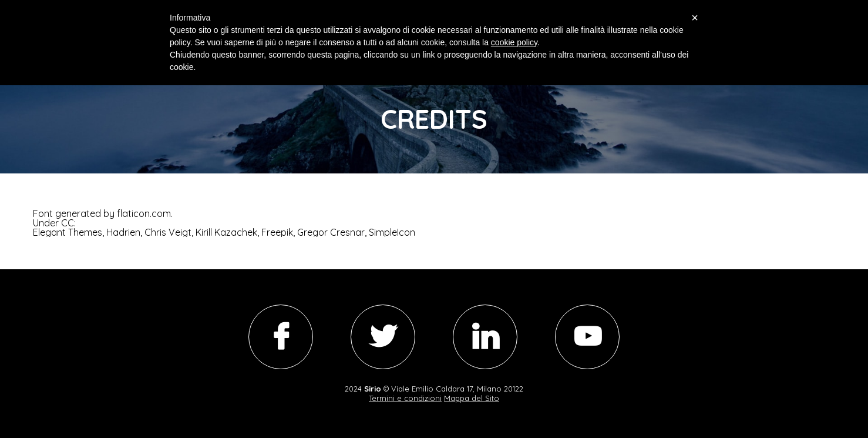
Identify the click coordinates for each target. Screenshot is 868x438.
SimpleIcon (392, 232)
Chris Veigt (168, 232)
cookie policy (514, 42)
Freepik (277, 232)
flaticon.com (144, 213)
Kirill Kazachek (226, 232)
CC (68, 223)
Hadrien (123, 232)
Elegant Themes (68, 232)
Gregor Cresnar (331, 232)
